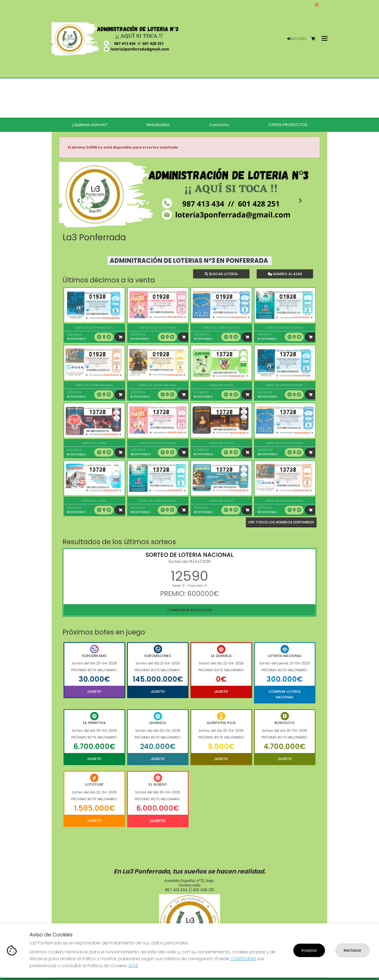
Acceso (297, 39)
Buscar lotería (221, 274)
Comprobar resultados (190, 610)
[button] (79, 201)
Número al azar (285, 274)
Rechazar (353, 950)
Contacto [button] (219, 125)
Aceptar (309, 950)
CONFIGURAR (243, 959)
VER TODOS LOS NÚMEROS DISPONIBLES (281, 522)
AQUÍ (133, 966)
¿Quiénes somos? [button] (89, 125)
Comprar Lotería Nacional (285, 694)
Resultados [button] (158, 125)
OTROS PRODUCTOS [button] (288, 125)
